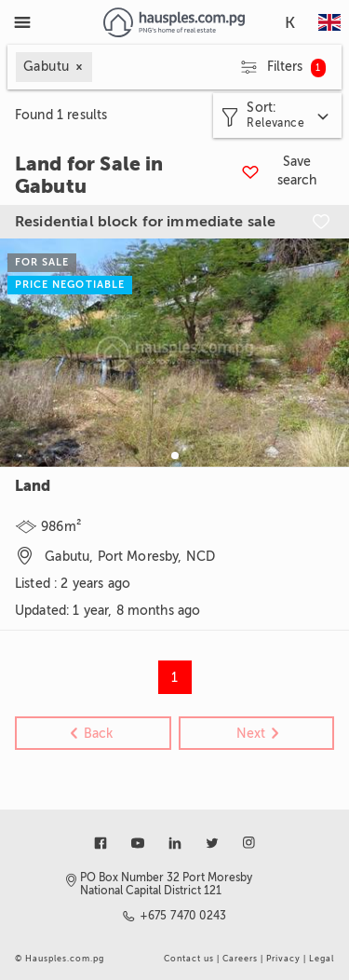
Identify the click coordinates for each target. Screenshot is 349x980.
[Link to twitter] (212, 843)
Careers (240, 959)
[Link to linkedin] (175, 843)
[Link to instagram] (249, 843)
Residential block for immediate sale (145, 222)
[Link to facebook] (101, 843)
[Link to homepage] (174, 22)
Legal (322, 959)
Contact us (189, 959)
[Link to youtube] (138, 843)
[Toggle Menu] (22, 22)
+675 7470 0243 (184, 916)
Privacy (283, 959)
